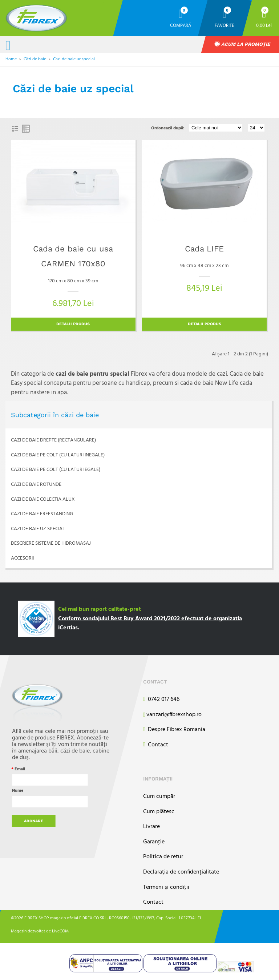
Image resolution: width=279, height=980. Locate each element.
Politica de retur (163, 857)
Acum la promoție (242, 44)
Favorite (225, 25)
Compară (181, 25)
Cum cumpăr (159, 797)
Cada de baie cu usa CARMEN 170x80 (73, 256)
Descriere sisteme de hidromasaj (51, 543)
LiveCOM (60, 931)
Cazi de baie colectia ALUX (43, 499)
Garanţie (154, 842)
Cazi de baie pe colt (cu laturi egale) (56, 470)
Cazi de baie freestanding (42, 514)
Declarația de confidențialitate (181, 872)
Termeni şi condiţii (166, 888)
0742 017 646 (161, 700)
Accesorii (22, 558)
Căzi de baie (35, 59)
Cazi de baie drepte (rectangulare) (53, 440)
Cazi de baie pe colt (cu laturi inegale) (58, 455)
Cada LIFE (204, 249)
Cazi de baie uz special (74, 59)
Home (11, 59)
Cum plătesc (159, 812)
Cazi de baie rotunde (36, 485)
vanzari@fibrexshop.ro (172, 715)
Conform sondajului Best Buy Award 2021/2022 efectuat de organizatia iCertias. (150, 624)
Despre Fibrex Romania (174, 730)
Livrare (151, 827)
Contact (156, 745)
